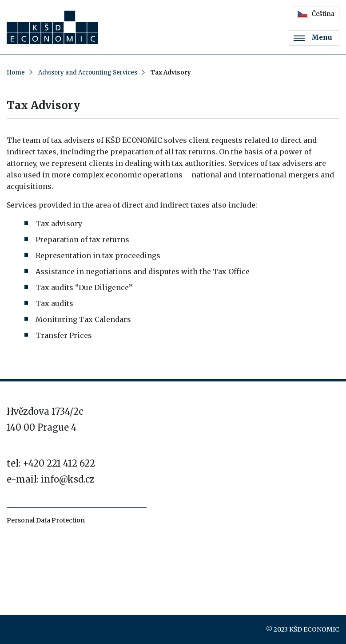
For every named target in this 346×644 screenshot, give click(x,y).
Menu (313, 37)
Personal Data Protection (46, 520)
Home (16, 73)
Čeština (316, 14)
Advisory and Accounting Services (88, 73)
